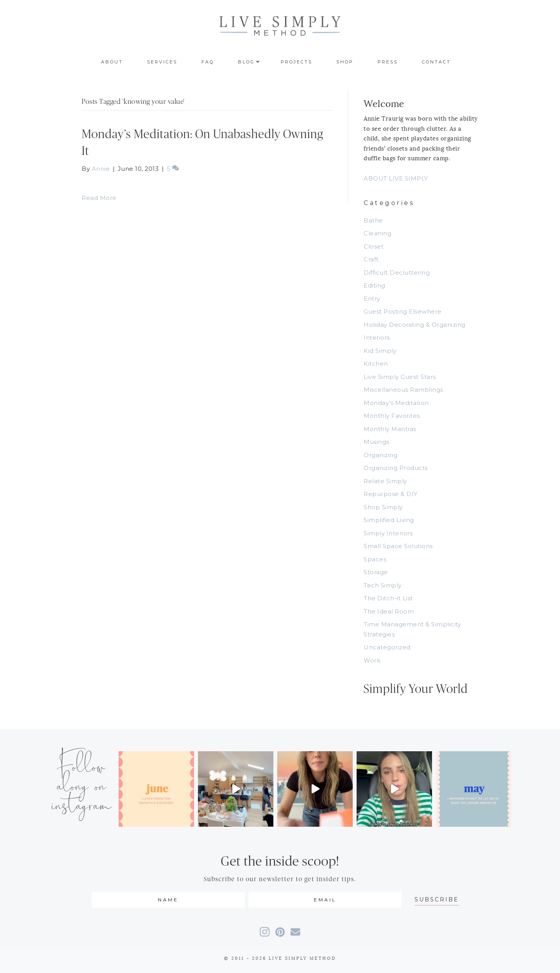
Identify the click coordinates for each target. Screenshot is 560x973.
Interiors (377, 337)
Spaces (375, 559)
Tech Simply (383, 585)
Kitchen (376, 364)
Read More (99, 198)
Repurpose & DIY (391, 494)
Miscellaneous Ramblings (403, 390)
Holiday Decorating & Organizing (415, 325)
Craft (371, 259)
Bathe (373, 220)
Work (372, 660)
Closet (374, 246)
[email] (325, 900)
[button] (437, 900)
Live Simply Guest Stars (400, 377)
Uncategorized (387, 647)
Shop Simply (383, 507)
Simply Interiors (388, 533)
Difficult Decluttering (397, 273)
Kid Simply (380, 351)
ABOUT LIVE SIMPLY (396, 178)
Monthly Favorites (392, 416)
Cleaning (377, 233)
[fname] (168, 900)
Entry (372, 299)
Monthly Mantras (390, 429)
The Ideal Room (389, 611)
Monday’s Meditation (396, 403)
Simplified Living (389, 520)
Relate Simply (385, 481)
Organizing (381, 455)
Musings (376, 442)
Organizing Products (396, 468)
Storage (376, 572)
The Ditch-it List (388, 598)
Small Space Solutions (398, 546)
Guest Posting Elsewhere (403, 311)
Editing (374, 285)
